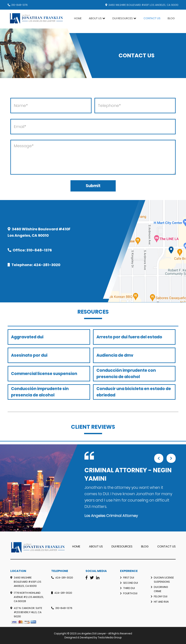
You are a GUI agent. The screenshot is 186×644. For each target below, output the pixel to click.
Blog (171, 18)
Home (78, 18)
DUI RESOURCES (122, 546)
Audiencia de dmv (115, 355)
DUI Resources (123, 18)
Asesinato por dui (29, 355)
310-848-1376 (19, 5)
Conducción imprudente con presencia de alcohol (126, 374)
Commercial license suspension (44, 374)
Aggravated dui (27, 337)
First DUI (129, 578)
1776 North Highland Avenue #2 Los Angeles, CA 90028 (29, 597)
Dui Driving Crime (161, 589)
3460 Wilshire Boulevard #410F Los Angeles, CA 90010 (28, 582)
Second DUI (131, 583)
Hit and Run (161, 602)
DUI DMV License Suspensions (164, 580)
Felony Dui (161, 596)
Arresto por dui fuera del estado (129, 337)
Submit (93, 186)
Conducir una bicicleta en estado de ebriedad (134, 392)
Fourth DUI (130, 593)
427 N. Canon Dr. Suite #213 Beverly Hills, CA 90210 (28, 612)
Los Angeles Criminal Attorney (111, 516)
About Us (95, 18)
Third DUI (129, 588)
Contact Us (152, 18)
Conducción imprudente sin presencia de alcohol (40, 392)
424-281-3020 (47, 265)
